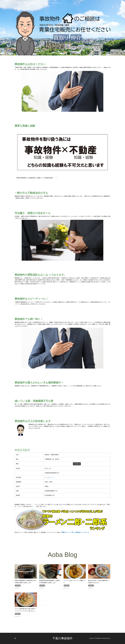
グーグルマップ (49, 477)
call (77, 464)
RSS (15, 638)
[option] (62, 28)
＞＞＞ (56, 178)
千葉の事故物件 (63, 638)
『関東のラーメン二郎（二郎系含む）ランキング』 (75, 532)
